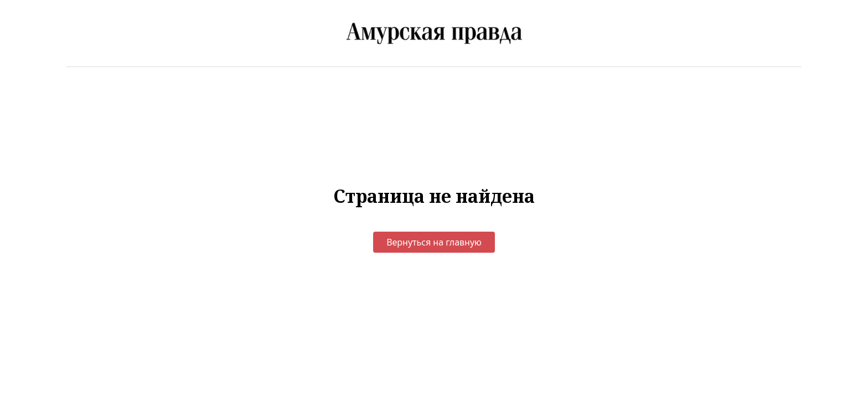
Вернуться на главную (434, 242)
